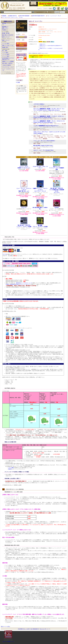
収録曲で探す (5, 47)
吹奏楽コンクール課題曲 (8, 61)
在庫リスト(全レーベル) (8, 45)
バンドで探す (5, 53)
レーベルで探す (6, 44)
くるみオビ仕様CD (6, 65)
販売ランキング (6, 37)
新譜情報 (4, 23)
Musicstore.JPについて (45, 629)
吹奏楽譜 (4, 16)
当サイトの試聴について (8, 642)
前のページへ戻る (5, 627)
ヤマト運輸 (11, 468)
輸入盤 (8, 33)
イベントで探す (6, 56)
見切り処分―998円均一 (8, 63)
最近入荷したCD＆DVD (8, 35)
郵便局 (10, 469)
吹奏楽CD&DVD (13, 16)
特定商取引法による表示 (24, 629)
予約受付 (4, 30)
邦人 (3, 51)
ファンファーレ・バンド (8, 67)
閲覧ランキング (6, 40)
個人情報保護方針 (35, 629)
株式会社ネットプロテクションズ (24, 283)
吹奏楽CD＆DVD (8, 21)
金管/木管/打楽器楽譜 (24, 16)
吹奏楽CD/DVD (42, 44)
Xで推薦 (18, 82)
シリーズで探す (6, 54)
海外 (6, 51)
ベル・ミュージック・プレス (54, 16)
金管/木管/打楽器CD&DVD (38, 16)
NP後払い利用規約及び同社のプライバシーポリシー (18, 284)
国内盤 (4, 33)
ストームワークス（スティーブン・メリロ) (12, 17)
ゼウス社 (5, 254)
